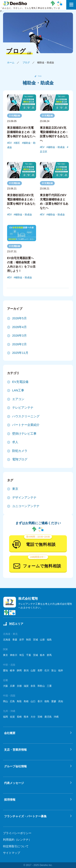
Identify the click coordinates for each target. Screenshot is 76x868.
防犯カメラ (20, 451)
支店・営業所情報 (15, 750)
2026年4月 (19, 327)
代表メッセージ (14, 783)
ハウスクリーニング (26, 416)
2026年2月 (19, 344)
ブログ (26, 63)
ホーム (11, 63)
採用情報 (10, 800)
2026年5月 (19, 318)
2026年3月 (19, 335)
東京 (15, 489)
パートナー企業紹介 (26, 425)
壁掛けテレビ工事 (24, 433)
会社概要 (10, 733)
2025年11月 (20, 353)
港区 (17, 143)
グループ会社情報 (15, 766)
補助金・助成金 (56, 147)
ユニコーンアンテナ (26, 506)
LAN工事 (18, 390)
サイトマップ (12, 853)
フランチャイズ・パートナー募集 (25, 816)
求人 (15, 442)
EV (10, 143)
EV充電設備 (14, 116)
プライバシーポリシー (17, 833)
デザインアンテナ (24, 497)
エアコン (18, 399)
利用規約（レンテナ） (17, 840)
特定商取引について (16, 846)
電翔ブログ (20, 459)
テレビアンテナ (23, 408)
